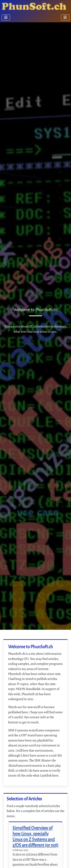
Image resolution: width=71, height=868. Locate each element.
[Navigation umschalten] (6, 17)
